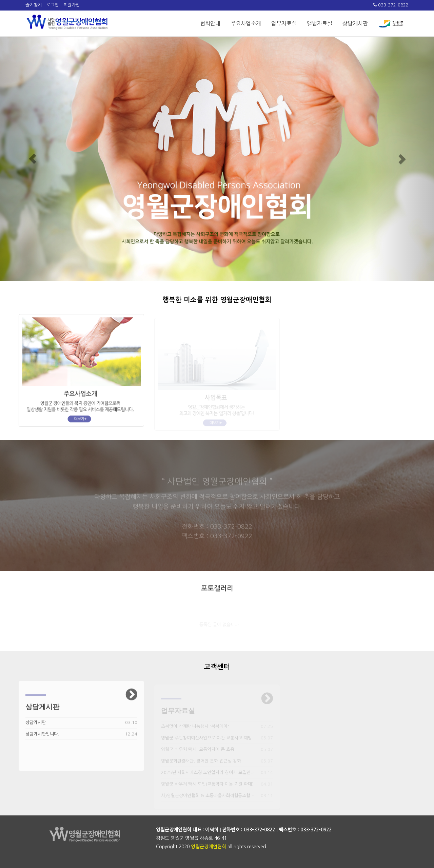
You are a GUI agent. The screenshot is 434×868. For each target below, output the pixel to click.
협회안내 (210, 23)
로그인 (53, 5)
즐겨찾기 (34, 5)
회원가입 (72, 5)
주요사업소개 (246, 23)
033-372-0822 (391, 5)
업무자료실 (284, 23)
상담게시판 (355, 23)
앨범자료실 (320, 23)
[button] (33, 159)
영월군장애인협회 (209, 847)
